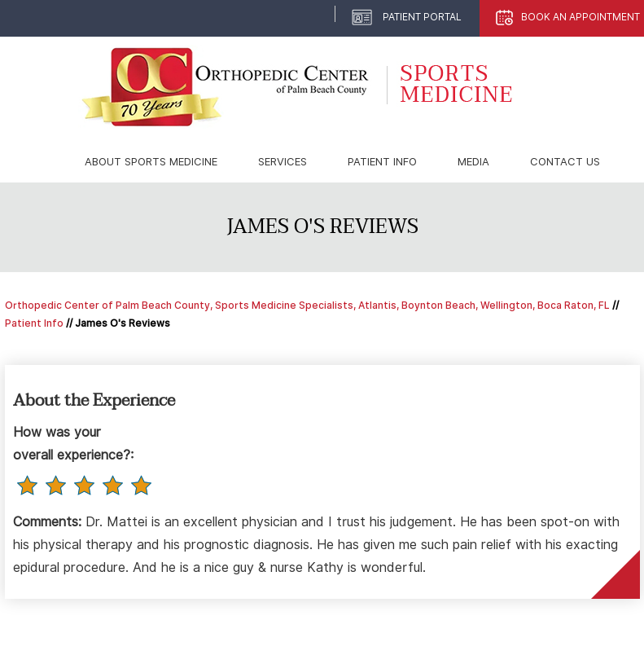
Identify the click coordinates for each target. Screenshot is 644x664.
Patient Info (382, 161)
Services (283, 161)
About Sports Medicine (151, 161)
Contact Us (565, 161)
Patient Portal (422, 17)
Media (473, 161)
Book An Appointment (580, 17)
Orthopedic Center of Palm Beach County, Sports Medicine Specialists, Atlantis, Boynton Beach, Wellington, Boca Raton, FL (307, 305)
